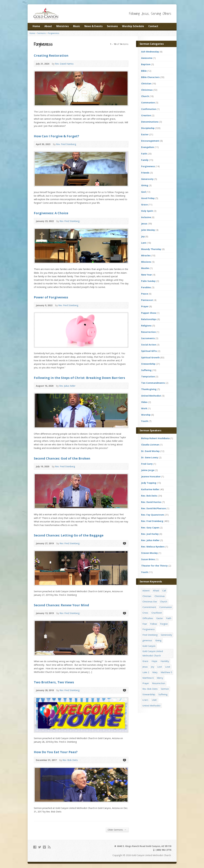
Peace (145, 294)
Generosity (147, 179)
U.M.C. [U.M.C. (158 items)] (146, 700)
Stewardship (148, 364)
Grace (144, 205)
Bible (144, 71)
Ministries (63, 26)
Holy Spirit (147, 211)
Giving (145, 185)
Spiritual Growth (150, 357)
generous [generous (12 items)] (147, 640)
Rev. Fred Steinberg (66, 144)
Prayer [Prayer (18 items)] (146, 683)
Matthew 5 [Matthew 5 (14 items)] (166, 672)
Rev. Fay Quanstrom (153, 515)
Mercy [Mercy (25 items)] (160, 678)
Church (145, 96)
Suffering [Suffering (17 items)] (163, 694)
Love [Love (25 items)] (168, 667)
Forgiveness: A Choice (51, 213)
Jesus (144, 224)
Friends (145, 173)
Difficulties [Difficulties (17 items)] (148, 618)
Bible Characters (150, 77)
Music (77, 26)
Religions (146, 326)
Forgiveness (54, 33)
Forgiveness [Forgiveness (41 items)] (149, 629)
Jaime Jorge (148, 470)
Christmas (147, 90)
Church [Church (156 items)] (164, 602)
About (48, 26)
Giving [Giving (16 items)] (158, 640)
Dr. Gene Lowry (150, 457)
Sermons (112, 26)
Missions (146, 262)
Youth (145, 421)
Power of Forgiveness (51, 297)
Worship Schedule (133, 26)
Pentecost (147, 300)
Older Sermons (117, 830)
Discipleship (148, 128)
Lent (144, 243)
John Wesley (148, 230)
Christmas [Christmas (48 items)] (160, 596)
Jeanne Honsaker (151, 476)
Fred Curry (147, 464)
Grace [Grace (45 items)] (145, 661)
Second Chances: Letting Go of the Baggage (69, 535)
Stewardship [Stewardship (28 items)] (149, 694)
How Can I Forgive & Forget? (56, 136)
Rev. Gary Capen (150, 528)
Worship (146, 415)
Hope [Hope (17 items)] (154, 661)
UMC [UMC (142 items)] (155, 700)
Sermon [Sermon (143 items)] (165, 689)
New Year (147, 275)
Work (144, 408)
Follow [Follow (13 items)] (154, 624)
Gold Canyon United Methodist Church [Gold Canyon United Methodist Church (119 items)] (153, 653)
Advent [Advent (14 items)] (146, 591)
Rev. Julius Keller (67, 386)
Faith (144, 154)
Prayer (145, 306)
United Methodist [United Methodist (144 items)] (151, 706)
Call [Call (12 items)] (164, 591)
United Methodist (151, 396)
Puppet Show (149, 313)
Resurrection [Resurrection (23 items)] (159, 683)
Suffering (146, 370)
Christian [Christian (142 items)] (147, 596)
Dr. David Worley (150, 451)
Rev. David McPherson (154, 508)
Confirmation (149, 109)
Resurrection (148, 332)
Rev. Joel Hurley (150, 534)
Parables (146, 287)
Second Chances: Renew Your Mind (61, 605)
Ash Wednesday (150, 52)
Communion (148, 103)
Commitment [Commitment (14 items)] (149, 607)
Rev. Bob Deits (70, 760)
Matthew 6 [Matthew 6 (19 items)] (148, 678)
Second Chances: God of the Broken (62, 458)
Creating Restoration (51, 55)
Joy (143, 236)
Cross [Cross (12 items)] (145, 613)
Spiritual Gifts (149, 351)
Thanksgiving (149, 389)
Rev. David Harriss (64, 64)
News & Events (93, 26)
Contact (153, 26)
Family (145, 160)
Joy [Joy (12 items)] (152, 667)
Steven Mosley (149, 553)
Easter (145, 134)
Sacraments (148, 338)
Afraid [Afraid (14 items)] (156, 591)
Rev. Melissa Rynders (153, 547)
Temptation (148, 376)
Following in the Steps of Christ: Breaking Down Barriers (79, 378)
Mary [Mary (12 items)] (155, 672)
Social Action (149, 345)
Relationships (149, 319)
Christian (146, 84)
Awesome (147, 58)
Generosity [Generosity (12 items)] (166, 635)
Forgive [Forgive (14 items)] (164, 624)
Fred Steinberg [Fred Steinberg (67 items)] (150, 635)
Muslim (145, 268)
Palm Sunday (148, 281)
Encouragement (150, 141)
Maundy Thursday (151, 249)
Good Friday (148, 198)
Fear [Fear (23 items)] (145, 624)
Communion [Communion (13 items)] (166, 607)
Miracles (146, 255)
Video (124, 543)
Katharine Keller (150, 489)
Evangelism (148, 147)
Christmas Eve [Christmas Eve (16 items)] (150, 602)
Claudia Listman (150, 445)
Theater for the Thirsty (154, 566)
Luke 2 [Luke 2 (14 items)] (146, 672)
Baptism (146, 64)
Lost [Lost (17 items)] (160, 667)
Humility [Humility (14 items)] (165, 661)
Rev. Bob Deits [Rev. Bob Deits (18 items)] (150, 689)
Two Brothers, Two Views (54, 682)
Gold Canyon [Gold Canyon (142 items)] (149, 646)
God (143, 192)
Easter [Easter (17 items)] (160, 618)
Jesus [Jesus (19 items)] (145, 667)
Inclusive (146, 217)
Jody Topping (149, 483)
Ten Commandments (153, 383)
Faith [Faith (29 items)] (169, 618)
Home (36, 26)
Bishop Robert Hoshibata (155, 438)
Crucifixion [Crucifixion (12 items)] (157, 613)
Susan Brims (148, 559)
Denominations (150, 122)
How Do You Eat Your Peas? (56, 752)
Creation (146, 115)
